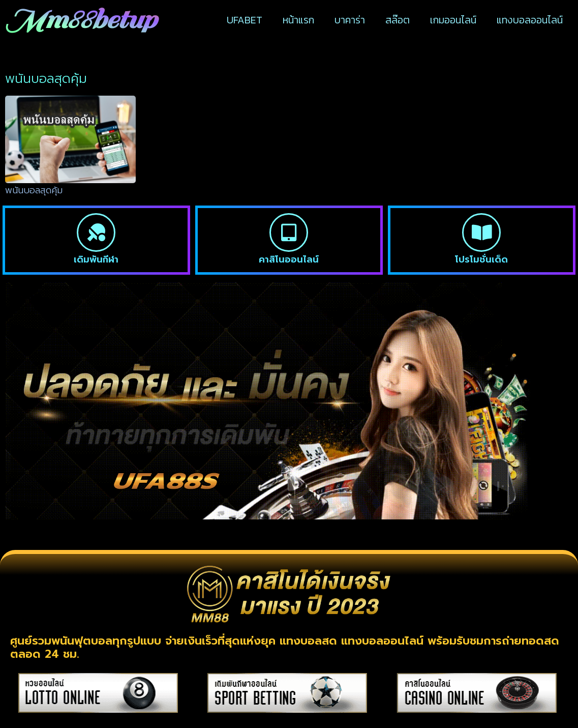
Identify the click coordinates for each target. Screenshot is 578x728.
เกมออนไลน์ (453, 20)
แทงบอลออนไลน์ (530, 20)
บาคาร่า (350, 20)
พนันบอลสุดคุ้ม (34, 190)
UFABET (245, 20)
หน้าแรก (298, 20)
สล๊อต (398, 20)
